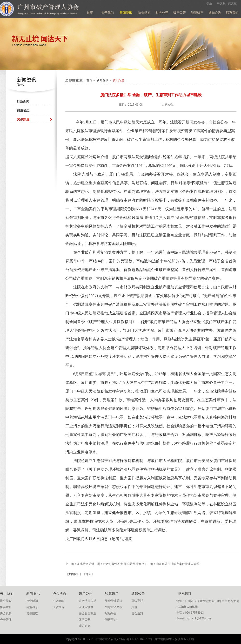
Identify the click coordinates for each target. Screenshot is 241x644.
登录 (209, 4)
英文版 (232, 3)
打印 (88, 574)
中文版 (221, 3)
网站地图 (159, 639)
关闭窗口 (74, 574)
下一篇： (172, 564)
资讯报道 (119, 80)
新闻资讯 (102, 80)
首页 (90, 13)
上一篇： (105, 564)
